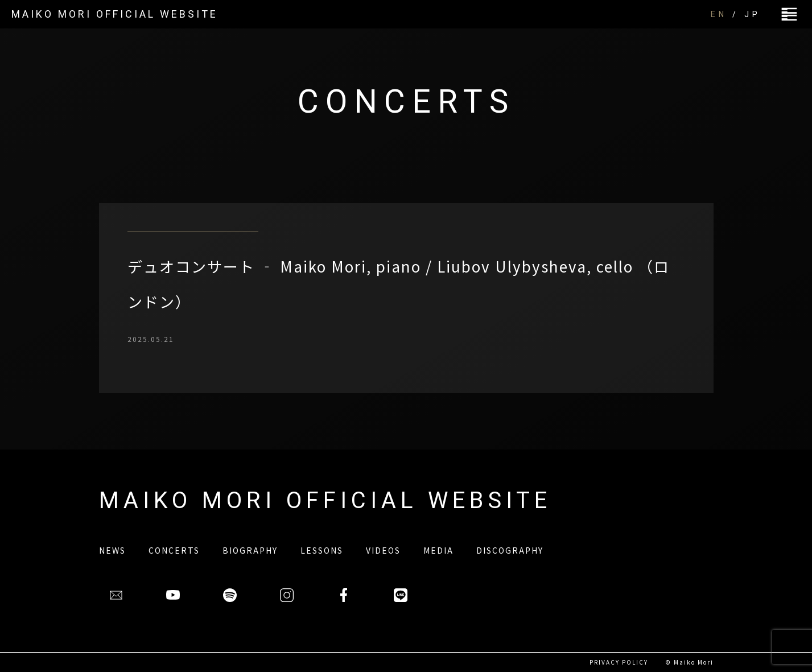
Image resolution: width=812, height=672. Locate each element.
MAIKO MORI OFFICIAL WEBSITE (115, 14)
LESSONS (322, 550)
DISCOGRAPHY (510, 550)
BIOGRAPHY (250, 550)
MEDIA (438, 550)
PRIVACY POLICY (619, 662)
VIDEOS (383, 550)
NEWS (112, 550)
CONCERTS (174, 550)
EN (719, 14)
